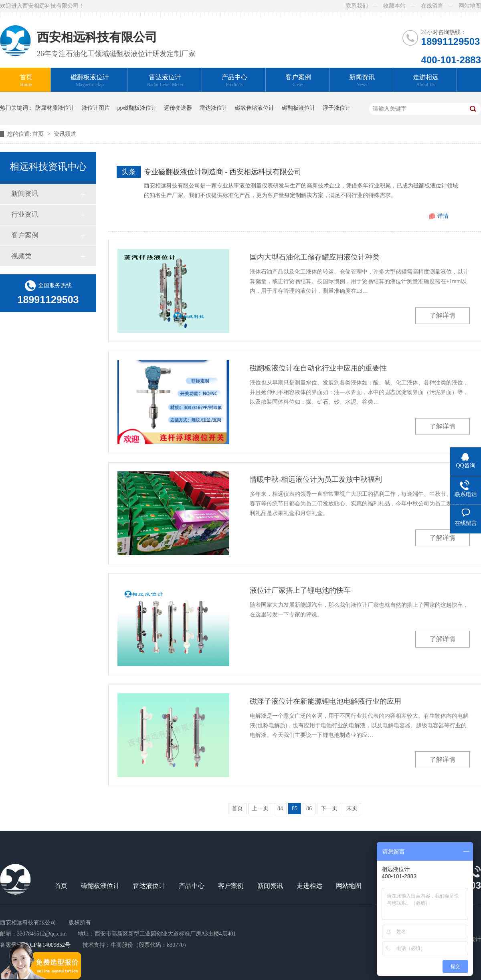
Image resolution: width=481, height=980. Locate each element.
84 (280, 808)
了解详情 (443, 315)
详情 (443, 216)
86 (309, 808)
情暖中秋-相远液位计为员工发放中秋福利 (316, 479)
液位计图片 (96, 108)
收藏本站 (394, 6)
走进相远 (426, 81)
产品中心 (234, 81)
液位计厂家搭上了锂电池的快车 (300, 590)
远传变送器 (178, 108)
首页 (26, 81)
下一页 (329, 808)
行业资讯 (25, 214)
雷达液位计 (165, 81)
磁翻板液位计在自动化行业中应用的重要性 (318, 368)
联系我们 (357, 6)
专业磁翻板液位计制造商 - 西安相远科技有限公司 (223, 172)
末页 (352, 808)
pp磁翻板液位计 (137, 108)
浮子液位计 (337, 108)
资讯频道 (65, 134)
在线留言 (432, 6)
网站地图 (470, 6)
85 (295, 808)
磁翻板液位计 (90, 81)
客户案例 (298, 81)
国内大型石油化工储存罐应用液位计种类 (315, 257)
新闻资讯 (362, 81)
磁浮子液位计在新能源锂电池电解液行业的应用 (325, 701)
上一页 (260, 808)
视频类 (21, 256)
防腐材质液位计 (55, 108)
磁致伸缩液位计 (255, 108)
